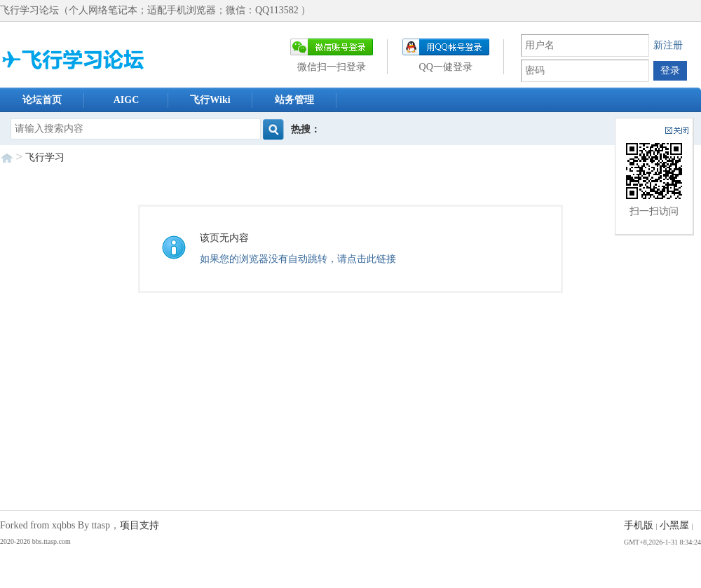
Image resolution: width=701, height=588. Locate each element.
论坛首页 (42, 100)
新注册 (668, 45)
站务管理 (294, 100)
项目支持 (139, 525)
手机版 (639, 525)
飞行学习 (45, 157)
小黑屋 (674, 525)
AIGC (127, 100)
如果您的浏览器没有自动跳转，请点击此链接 (298, 259)
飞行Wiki (210, 100)
